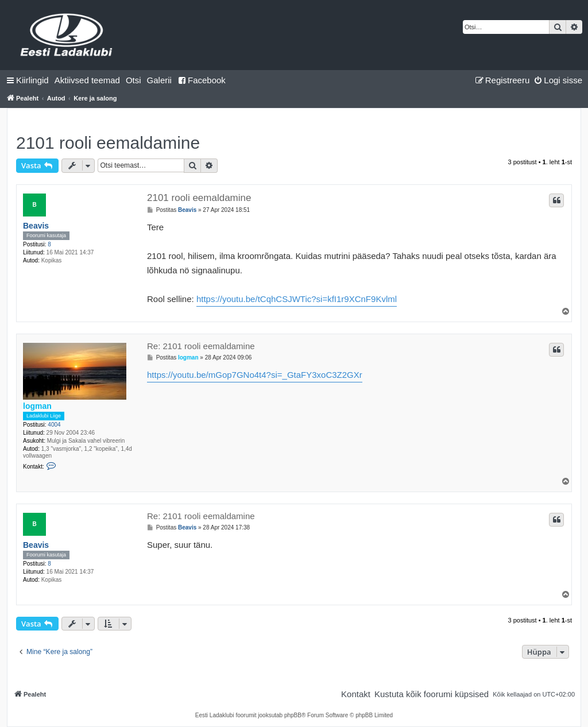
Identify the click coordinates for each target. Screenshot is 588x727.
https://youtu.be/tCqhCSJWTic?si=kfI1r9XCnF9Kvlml (297, 299)
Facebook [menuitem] (202, 80)
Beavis (36, 226)
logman (37, 406)
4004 (54, 425)
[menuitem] (87, 80)
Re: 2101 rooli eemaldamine (201, 346)
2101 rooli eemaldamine (108, 143)
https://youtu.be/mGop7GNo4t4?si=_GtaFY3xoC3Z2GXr (255, 375)
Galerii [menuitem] (159, 80)
